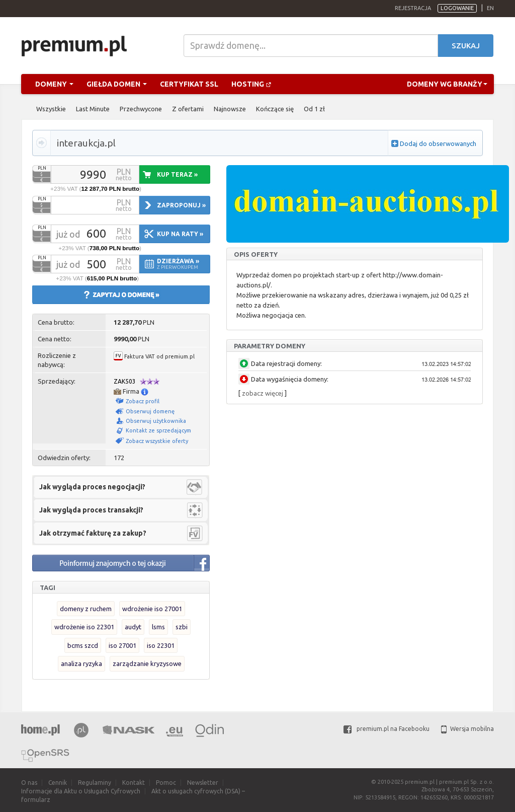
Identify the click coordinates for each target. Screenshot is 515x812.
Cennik (58, 783)
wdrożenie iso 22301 (84, 627)
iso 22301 (161, 645)
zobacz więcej (263, 393)
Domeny (54, 84)
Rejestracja (413, 8)
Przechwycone (141, 109)
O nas (29, 783)
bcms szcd (83, 645)
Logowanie (457, 8)
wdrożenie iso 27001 (152, 609)
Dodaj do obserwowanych (438, 143)
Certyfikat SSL (189, 84)
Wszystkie (51, 109)
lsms (158, 627)
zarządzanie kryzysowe (147, 663)
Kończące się (275, 109)
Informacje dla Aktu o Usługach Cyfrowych (81, 791)
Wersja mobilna (467, 729)
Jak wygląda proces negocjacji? (92, 487)
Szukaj (466, 46)
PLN (42, 168)
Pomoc (166, 783)
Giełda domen (117, 84)
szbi (182, 627)
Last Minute (93, 109)
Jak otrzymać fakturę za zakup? (93, 533)
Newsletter (203, 783)
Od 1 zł (314, 109)
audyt (133, 627)
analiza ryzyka (81, 663)
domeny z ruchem (86, 609)
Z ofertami (188, 109)
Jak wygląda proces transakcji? (91, 510)
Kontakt (134, 783)
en (490, 8)
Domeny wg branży (447, 84)
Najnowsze (230, 109)
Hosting (251, 84)
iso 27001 (122, 645)
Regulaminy (95, 783)
